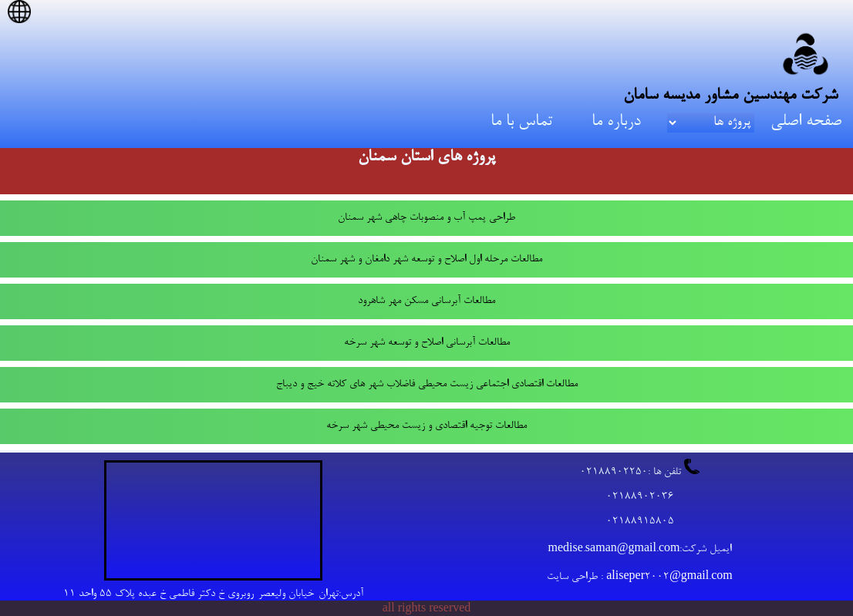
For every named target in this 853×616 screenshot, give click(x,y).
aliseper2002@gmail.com (669, 577)
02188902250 (614, 473)
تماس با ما (521, 122)
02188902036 (640, 497)
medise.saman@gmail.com (614, 550)
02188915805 (640, 522)
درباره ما (616, 122)
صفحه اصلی (806, 122)
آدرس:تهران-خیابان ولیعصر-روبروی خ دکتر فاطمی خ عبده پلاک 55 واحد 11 (213, 594)
